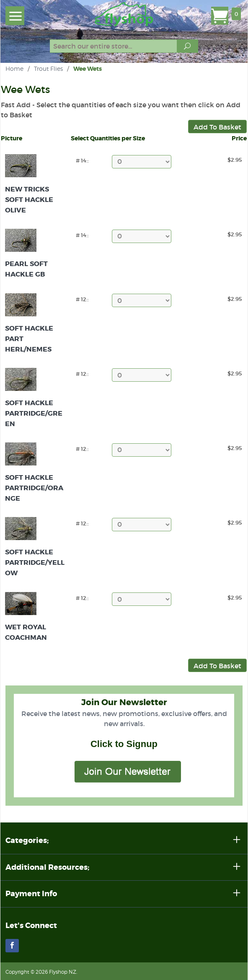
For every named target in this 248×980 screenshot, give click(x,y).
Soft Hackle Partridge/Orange (34, 488)
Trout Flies (48, 69)
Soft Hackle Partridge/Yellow (35, 562)
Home (14, 69)
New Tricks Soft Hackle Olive (29, 200)
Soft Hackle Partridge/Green (34, 413)
